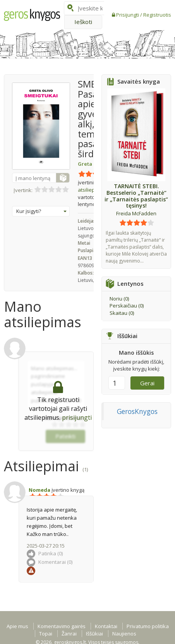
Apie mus (17, 626)
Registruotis (157, 15)
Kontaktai (106, 626)
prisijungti (77, 417)
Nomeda (39, 490)
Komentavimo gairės (62, 626)
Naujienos (124, 634)
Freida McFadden (136, 213)
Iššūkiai (94, 634)
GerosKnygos (137, 411)
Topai (46, 634)
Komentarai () (50, 562)
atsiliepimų (93, 186)
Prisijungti (128, 15)
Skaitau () (122, 313)
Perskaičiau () (127, 306)
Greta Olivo (92, 164)
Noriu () (119, 299)
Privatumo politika (148, 626)
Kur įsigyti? (41, 211)
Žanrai (69, 634)
